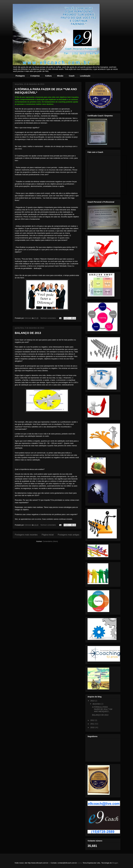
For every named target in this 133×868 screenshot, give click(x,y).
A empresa (35, 76)
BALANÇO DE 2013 (28, 333)
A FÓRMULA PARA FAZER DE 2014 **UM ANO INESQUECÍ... (102, 709)
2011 (93, 724)
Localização (85, 76)
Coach (72, 76)
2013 (93, 701)
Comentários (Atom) (50, 541)
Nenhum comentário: (49, 318)
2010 (93, 727)
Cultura (48, 76)
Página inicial (48, 535)
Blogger (115, 863)
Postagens (20, 76)
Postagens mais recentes (26, 535)
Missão (60, 76)
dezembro (97, 704)
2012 (93, 720)
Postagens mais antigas (68, 535)
